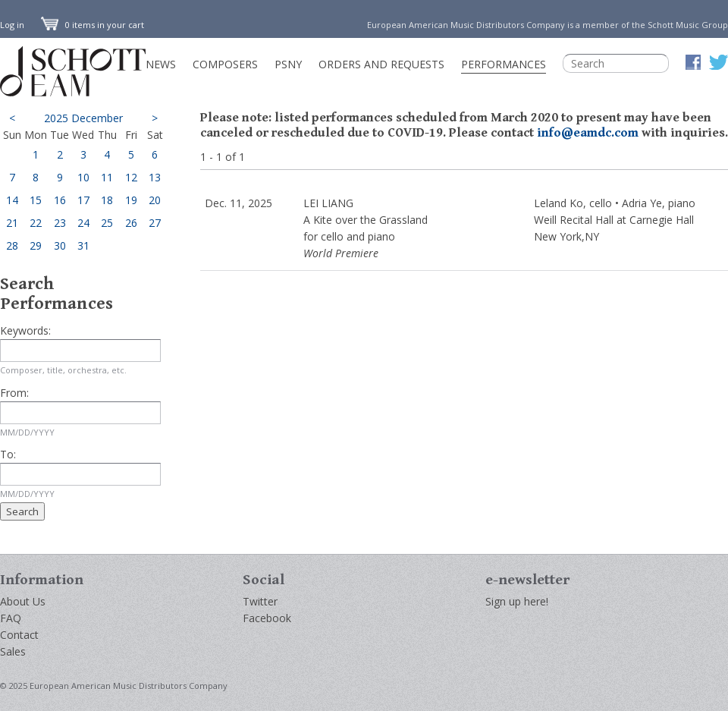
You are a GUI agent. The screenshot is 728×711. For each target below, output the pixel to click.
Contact (19, 635)
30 (60, 245)
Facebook (267, 618)
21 (12, 223)
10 (83, 177)
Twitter (260, 601)
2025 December (83, 118)
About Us (23, 601)
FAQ (11, 618)
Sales (13, 651)
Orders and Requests (381, 64)
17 (83, 200)
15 (36, 200)
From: (14, 393)
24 (83, 223)
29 (36, 245)
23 (60, 223)
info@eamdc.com (588, 133)
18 (107, 200)
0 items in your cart (93, 25)
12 (131, 177)
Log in (12, 25)
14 (12, 200)
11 (107, 177)
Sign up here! (517, 601)
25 (107, 223)
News (161, 64)
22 (36, 223)
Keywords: (25, 330)
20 (155, 200)
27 (155, 223)
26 (131, 223)
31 (83, 245)
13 (155, 177)
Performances (504, 64)
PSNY (288, 64)
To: (8, 454)
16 (60, 200)
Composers (225, 64)
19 (131, 200)
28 (12, 245)
